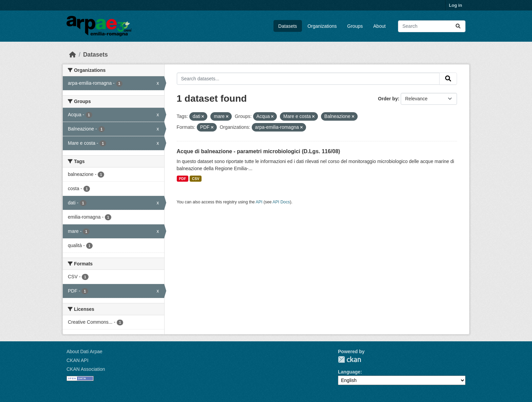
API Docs (281, 202)
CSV (196, 179)
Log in (455, 5)
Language (349, 372)
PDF (182, 179)
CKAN (349, 359)
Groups (355, 26)
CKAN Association (86, 369)
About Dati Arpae (84, 351)
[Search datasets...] (432, 26)
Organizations (322, 26)
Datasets (288, 26)
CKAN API (78, 360)
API (259, 202)
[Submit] (458, 26)
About (379, 26)
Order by (388, 99)
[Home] (73, 55)
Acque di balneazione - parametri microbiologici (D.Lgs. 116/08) (259, 151)
